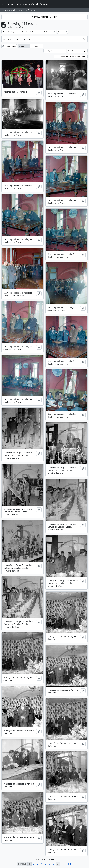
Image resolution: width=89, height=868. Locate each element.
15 (63, 864)
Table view (37, 46)
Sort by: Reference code (54, 51)
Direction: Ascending (77, 51)
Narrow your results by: (45, 17)
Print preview (9, 46)
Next (69, 864)
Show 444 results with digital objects (71, 56)
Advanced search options (17, 39)
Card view (24, 46)
